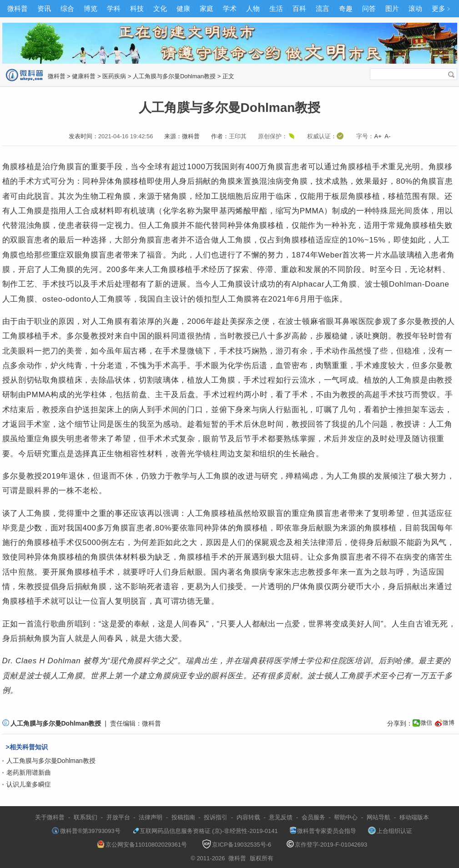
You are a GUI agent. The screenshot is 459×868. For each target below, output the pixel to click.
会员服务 (313, 817)
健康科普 (84, 76)
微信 (426, 723)
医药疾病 (114, 76)
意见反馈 (281, 817)
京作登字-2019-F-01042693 (327, 845)
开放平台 (118, 817)
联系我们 (86, 817)
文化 (160, 8)
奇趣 (346, 8)
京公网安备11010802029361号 (142, 845)
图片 (392, 8)
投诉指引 (216, 817)
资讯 (44, 8)
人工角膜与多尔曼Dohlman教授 (174, 76)
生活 (276, 8)
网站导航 (378, 817)
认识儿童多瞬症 (29, 784)
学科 (114, 8)
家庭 (207, 8)
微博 (449, 723)
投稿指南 (183, 817)
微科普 (18, 8)
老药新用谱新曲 (29, 772)
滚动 (415, 8)
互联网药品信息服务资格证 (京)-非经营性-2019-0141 (205, 831)
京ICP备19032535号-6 (237, 845)
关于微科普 (50, 817)
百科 (299, 8)
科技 (137, 8)
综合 (67, 8)
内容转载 (248, 817)
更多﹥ (442, 8)
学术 (230, 8)
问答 (369, 8)
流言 (323, 8)
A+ (378, 136)
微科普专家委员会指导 (323, 831)
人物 (253, 8)
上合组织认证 (390, 831)
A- (387, 136)
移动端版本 (414, 817)
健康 (183, 8)
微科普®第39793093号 (86, 831)
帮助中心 (346, 817)
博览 (91, 8)
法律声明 (151, 817)
